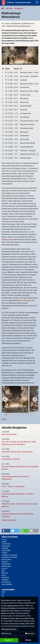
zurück (4, 419)
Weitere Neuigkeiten (9, 520)
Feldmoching (6, 544)
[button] (6, 531)
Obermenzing (6, 566)
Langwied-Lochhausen (9, 555)
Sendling (5, 573)
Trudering (5, 580)
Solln (4, 575)
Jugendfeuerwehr (8, 590)
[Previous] (5, 399)
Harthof (4, 553)
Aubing (4, 542)
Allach (4, 539)
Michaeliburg (6, 560)
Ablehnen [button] (28, 640)
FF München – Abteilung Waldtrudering (16, 3)
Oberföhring (6, 564)
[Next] (35, 399)
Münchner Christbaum (24, 300)
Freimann (5, 548)
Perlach (4, 569)
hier (10, 366)
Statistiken (30, 634)
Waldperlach (6, 582)
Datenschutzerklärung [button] (9, 629)
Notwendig (7, 634)
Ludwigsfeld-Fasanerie (9, 557)
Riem (3, 571)
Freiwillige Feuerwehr (10, 537)
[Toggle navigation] (37, 2)
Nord (3, 592)
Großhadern (6, 551)
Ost (3, 594)
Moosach (5, 562)
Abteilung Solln (7, 240)
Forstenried (6, 546)
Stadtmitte (5, 578)
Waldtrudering (7, 584)
